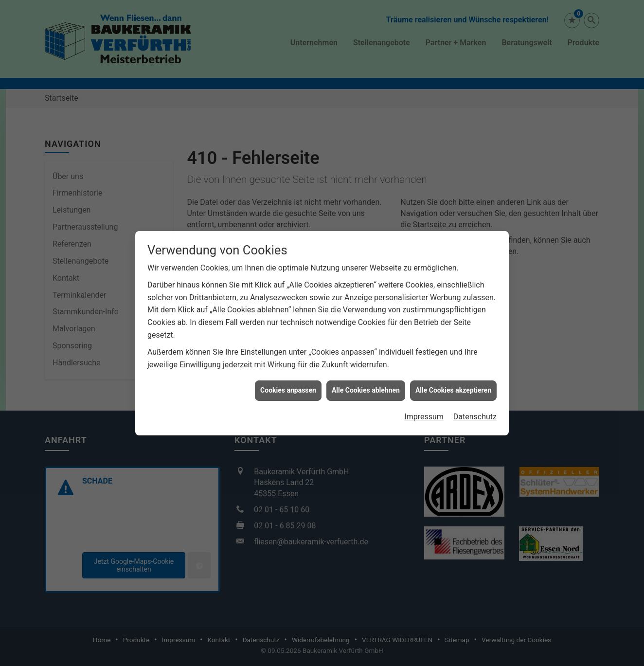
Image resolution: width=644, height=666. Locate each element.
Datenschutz (475, 401)
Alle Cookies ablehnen (366, 375)
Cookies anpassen (288, 375)
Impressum (424, 401)
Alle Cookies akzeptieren (453, 375)
